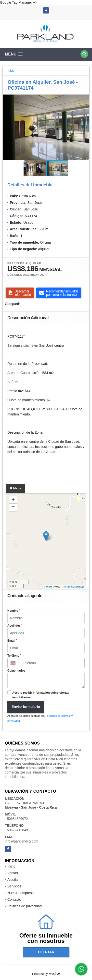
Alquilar (13, 880)
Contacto (14, 899)
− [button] (13, 507)
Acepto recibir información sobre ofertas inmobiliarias (41, 695)
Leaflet (48, 587)
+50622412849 (16, 830)
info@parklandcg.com (22, 841)
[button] (85, 99)
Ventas (13, 873)
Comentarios (16, 671)
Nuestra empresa (20, 893)
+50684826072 (16, 819)
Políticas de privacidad (25, 906)
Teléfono (14, 656)
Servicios (14, 886)
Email (12, 641)
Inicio (11, 71)
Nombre (14, 611)
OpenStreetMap (75, 587)
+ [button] (13, 500)
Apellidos (15, 626)
